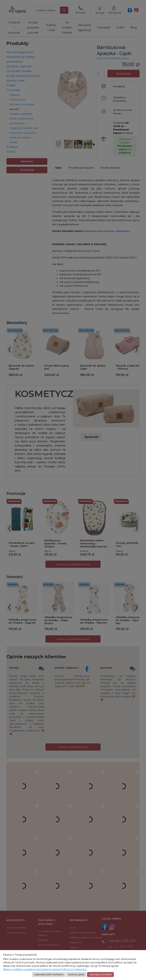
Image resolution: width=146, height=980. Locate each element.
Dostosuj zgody (76, 974)
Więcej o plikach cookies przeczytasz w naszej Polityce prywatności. (45, 969)
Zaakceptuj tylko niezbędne (49, 974)
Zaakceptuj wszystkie (100, 974)
